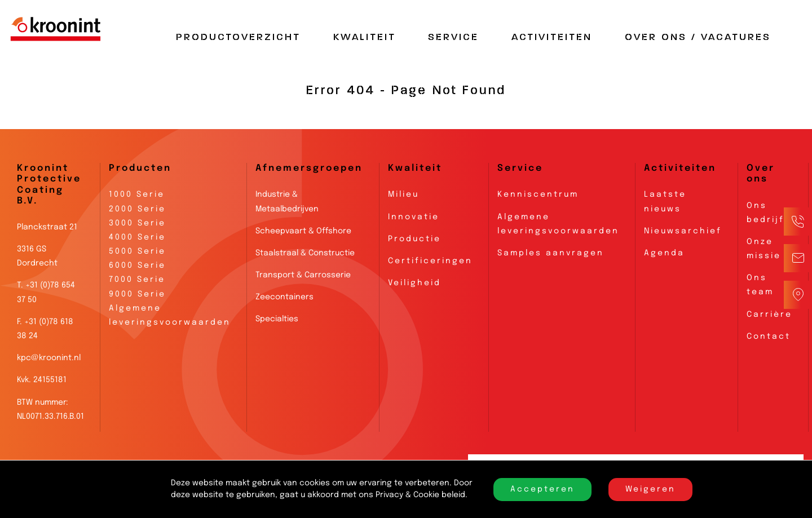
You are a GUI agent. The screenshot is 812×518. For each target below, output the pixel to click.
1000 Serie (137, 194)
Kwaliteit (365, 37)
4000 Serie (137, 237)
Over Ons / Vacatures (698, 37)
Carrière (769, 315)
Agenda (664, 253)
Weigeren (650, 489)
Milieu (403, 194)
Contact (769, 337)
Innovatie (414, 217)
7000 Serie (137, 280)
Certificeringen (430, 261)
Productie (414, 239)
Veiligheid (414, 283)
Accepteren (542, 489)
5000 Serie (137, 251)
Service (453, 37)
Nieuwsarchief (683, 231)
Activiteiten (552, 37)
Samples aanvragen (551, 253)
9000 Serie (137, 294)
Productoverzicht (238, 37)
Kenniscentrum (538, 194)
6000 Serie (137, 265)
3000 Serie (137, 223)
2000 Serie (137, 209)
